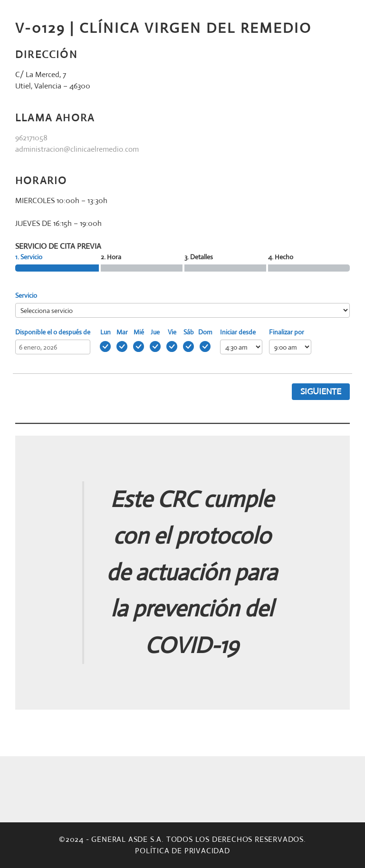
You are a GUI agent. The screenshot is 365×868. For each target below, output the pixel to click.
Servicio (26, 295)
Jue (155, 332)
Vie (172, 332)
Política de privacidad (182, 851)
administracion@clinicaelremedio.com (77, 149)
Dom (205, 332)
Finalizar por (287, 332)
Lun (106, 332)
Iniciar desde (238, 332)
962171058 (31, 138)
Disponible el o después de (53, 332)
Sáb (189, 332)
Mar (122, 332)
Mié (139, 332)
